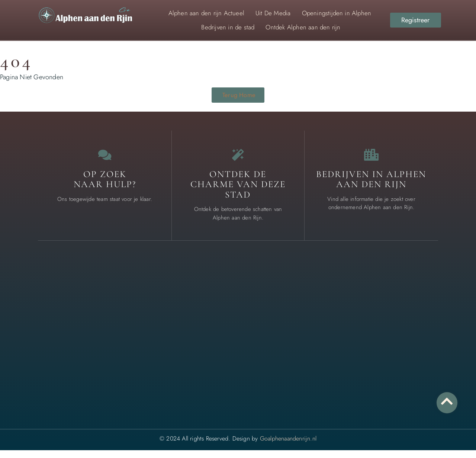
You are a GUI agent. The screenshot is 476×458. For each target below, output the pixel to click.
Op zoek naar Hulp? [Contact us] (105, 187)
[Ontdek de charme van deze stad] (238, 159)
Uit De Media (273, 13)
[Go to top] (446, 401)
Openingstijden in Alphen (337, 13)
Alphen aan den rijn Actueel (206, 13)
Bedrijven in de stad (228, 27)
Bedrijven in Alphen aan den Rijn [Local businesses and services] (371, 187)
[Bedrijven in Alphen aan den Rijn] (371, 159)
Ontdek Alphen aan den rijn (303, 27)
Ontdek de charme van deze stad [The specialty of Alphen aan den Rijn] (238, 192)
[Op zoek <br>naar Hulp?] (105, 159)
